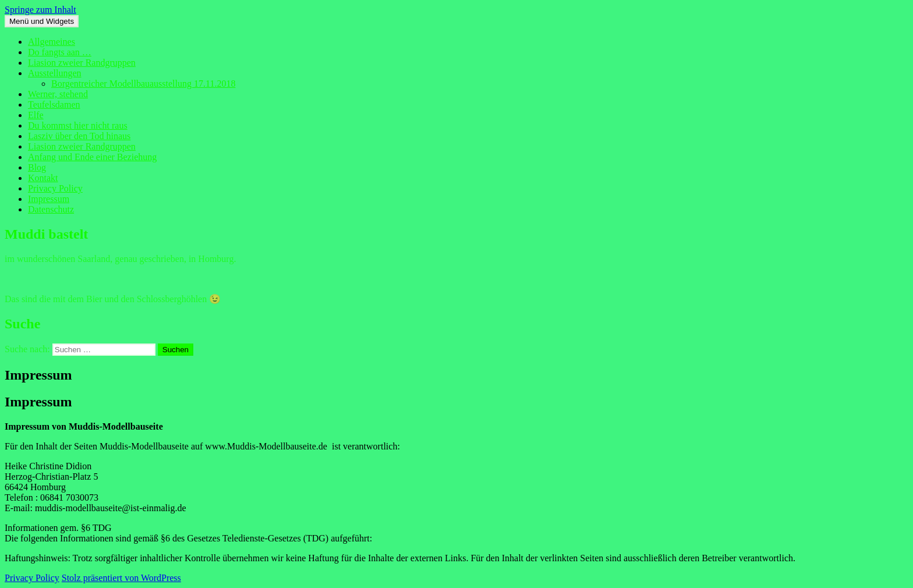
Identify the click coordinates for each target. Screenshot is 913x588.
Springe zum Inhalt (40, 10)
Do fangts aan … (60, 52)
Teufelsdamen (54, 105)
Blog (37, 167)
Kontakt (43, 178)
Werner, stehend (58, 94)
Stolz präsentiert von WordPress (121, 578)
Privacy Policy (55, 188)
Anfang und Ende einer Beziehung (92, 157)
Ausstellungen (55, 73)
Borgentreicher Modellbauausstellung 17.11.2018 (143, 84)
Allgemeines (52, 42)
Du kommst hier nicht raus (78, 125)
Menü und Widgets (42, 21)
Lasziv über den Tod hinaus (79, 136)
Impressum (49, 199)
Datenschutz (51, 209)
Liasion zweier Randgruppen (82, 63)
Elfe (36, 115)
